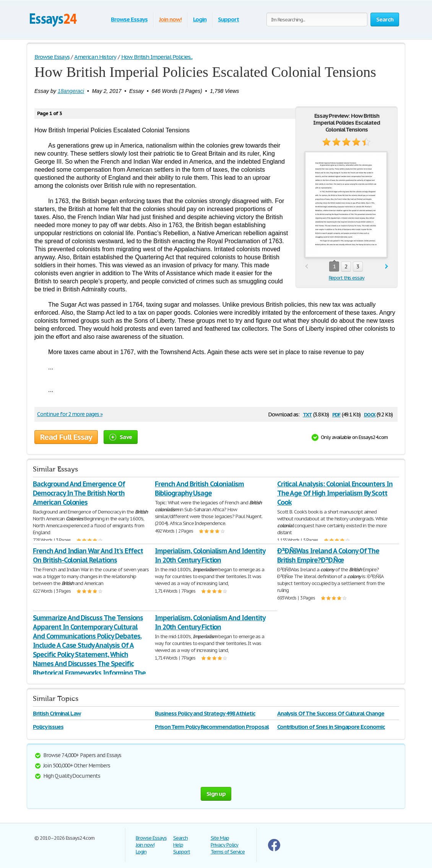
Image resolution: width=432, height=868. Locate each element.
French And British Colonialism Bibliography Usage (199, 488)
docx (370, 414)
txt (307, 414)
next (387, 267)
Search (180, 838)
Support (228, 19)
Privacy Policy (224, 845)
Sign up (216, 794)
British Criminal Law (57, 713)
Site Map (220, 838)
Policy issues (48, 727)
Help (178, 845)
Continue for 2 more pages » (70, 414)
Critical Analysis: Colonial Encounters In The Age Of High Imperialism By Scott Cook (335, 493)
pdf (336, 414)
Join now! (170, 19)
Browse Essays (129, 19)
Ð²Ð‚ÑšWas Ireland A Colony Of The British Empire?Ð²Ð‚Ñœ (328, 555)
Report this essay (347, 278)
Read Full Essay (66, 437)
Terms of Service (228, 852)
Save (121, 437)
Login (200, 19)
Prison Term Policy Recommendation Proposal (212, 727)
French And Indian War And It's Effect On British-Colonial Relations (88, 555)
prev (306, 267)
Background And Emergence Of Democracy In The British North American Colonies (79, 493)
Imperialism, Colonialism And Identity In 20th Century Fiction (210, 555)
